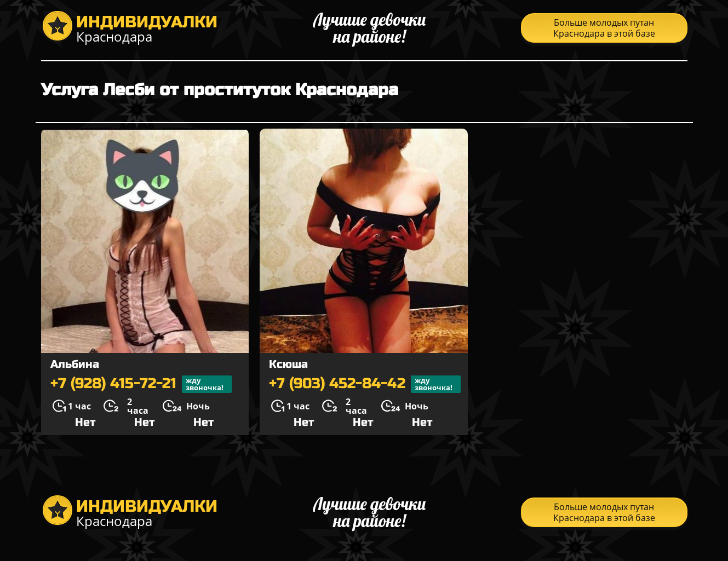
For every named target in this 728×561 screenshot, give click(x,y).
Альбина (75, 364)
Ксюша (288, 364)
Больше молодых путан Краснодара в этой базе (604, 28)
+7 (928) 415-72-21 (141, 384)
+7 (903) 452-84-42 (365, 384)
